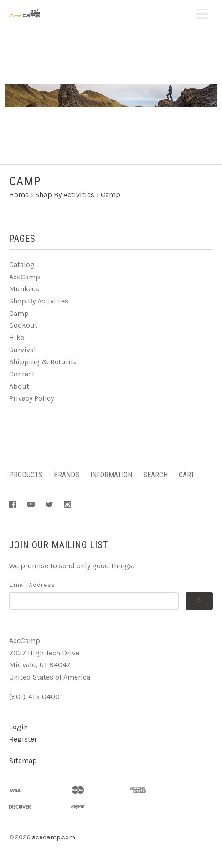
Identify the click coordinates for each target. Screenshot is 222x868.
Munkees (24, 289)
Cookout (23, 325)
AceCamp (25, 277)
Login (18, 727)
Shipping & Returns (43, 362)
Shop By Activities (39, 301)
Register (23, 739)
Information (111, 475)
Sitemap (23, 761)
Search (155, 475)
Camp (19, 313)
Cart (187, 475)
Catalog (22, 264)
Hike (17, 337)
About (19, 386)
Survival (23, 350)
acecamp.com (54, 837)
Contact (22, 374)
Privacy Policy (31, 398)
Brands (67, 475)
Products (26, 475)
